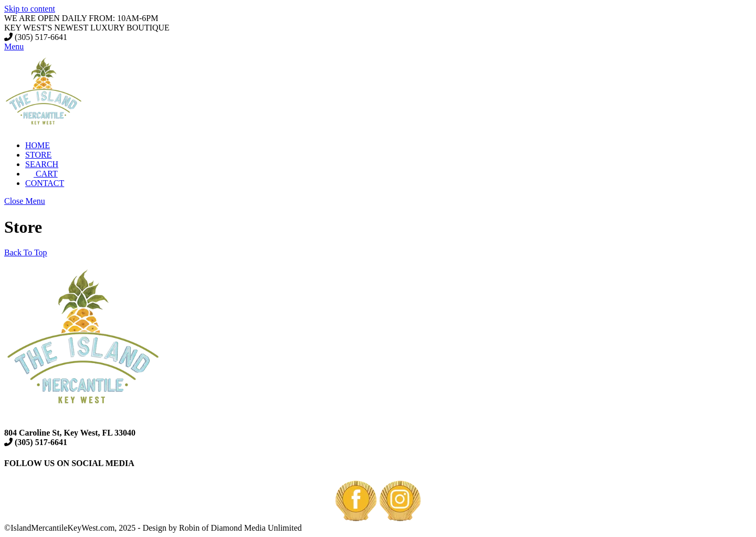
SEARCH (42, 164)
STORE (38, 155)
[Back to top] (26, 252)
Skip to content (30, 9)
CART (41, 174)
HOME (38, 145)
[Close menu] (25, 201)
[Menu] (14, 47)
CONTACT (45, 183)
